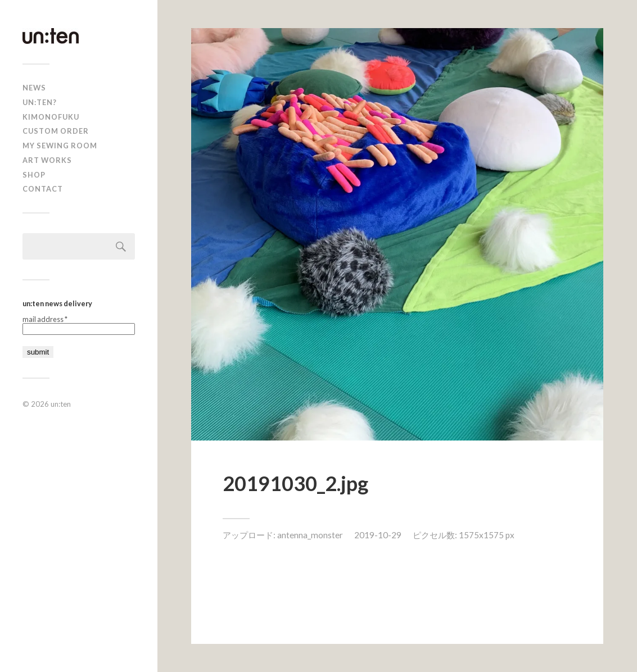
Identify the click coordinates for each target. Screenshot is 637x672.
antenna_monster (310, 535)
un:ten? (40, 102)
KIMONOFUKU (51, 117)
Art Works (47, 160)
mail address (45, 319)
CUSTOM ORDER (56, 131)
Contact (43, 189)
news (34, 88)
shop (34, 175)
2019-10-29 (378, 535)
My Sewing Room (60, 146)
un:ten (61, 404)
